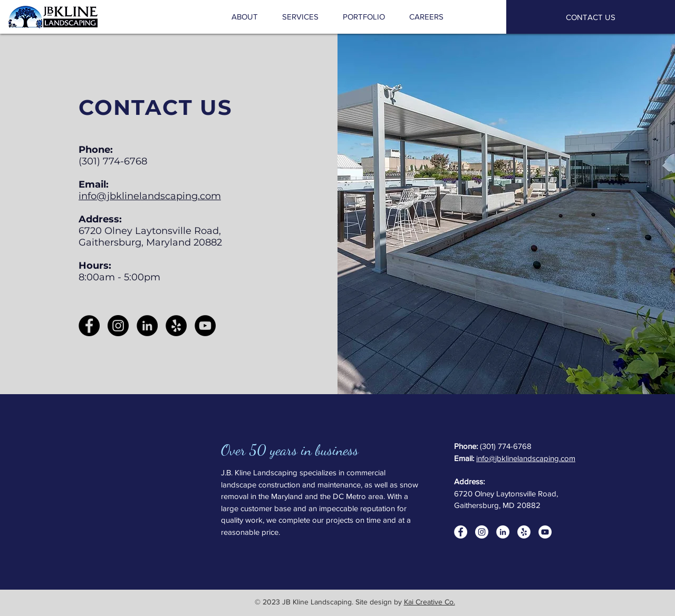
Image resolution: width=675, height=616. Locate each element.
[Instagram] (118, 326)
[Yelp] (176, 326)
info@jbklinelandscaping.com (150, 196)
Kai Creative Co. (430, 602)
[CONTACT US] (591, 17)
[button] (300, 17)
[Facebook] (89, 326)
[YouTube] (205, 326)
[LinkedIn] (147, 326)
